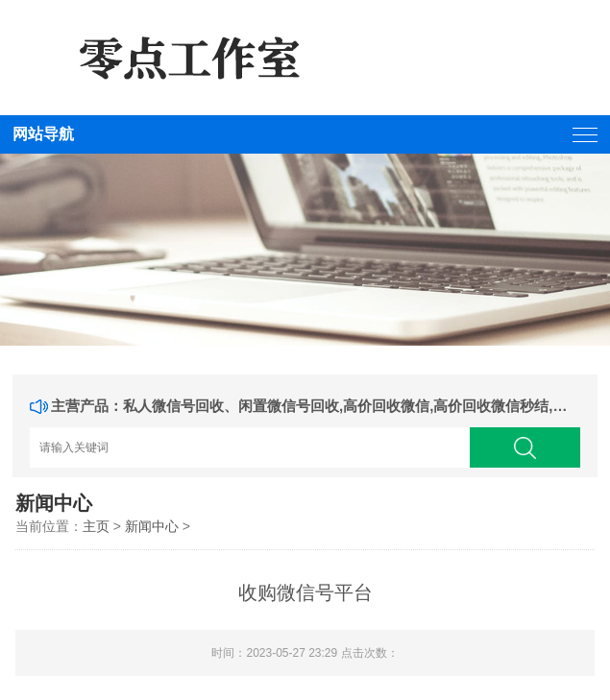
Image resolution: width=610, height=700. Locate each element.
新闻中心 (152, 526)
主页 (96, 526)
